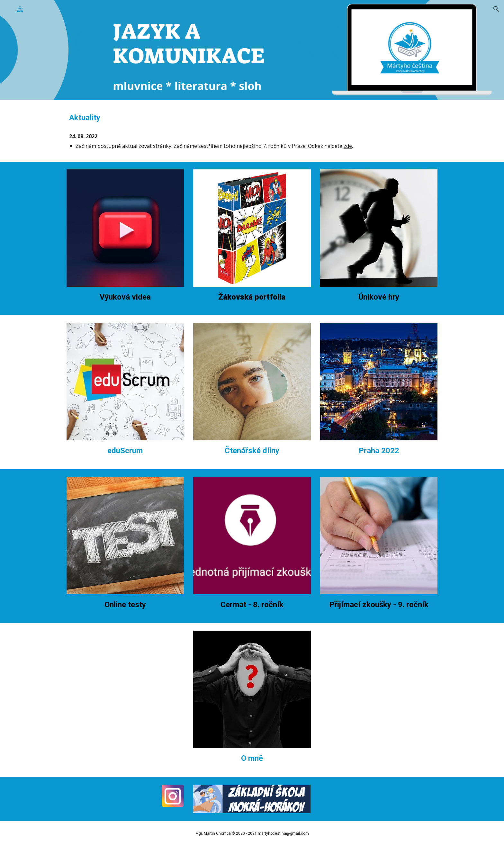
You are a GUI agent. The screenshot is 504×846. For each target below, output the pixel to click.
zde (348, 146)
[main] (252, 118)
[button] (496, 9)
